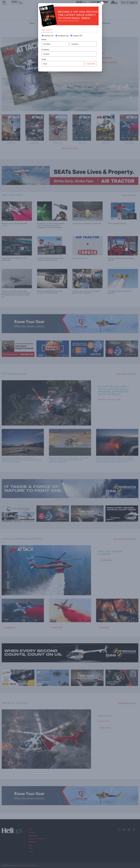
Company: (45, 49)
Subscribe (91, 64)
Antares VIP (77, 36)
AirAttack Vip (63, 36)
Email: (44, 59)
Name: (44, 39)
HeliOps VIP (49, 36)
